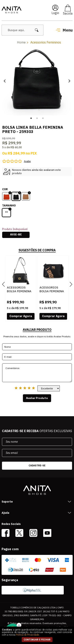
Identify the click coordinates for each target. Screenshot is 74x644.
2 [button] (37, 118)
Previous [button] (5, 81)
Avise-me (16, 235)
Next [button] (69, 81)
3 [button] (43, 118)
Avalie (27, 161)
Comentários (37, 373)
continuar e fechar (37, 640)
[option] (37, 81)
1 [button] (31, 118)
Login (55, 13)
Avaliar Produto (37, 398)
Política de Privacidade (27, 635)
